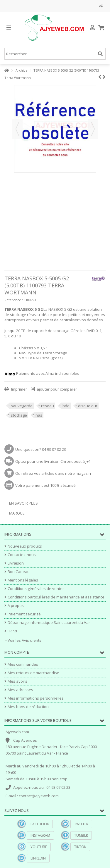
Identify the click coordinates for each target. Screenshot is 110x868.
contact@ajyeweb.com (39, 796)
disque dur (88, 406)
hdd (66, 406)
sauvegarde (22, 406)
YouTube (39, 847)
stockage (19, 415)
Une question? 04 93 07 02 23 (41, 449)
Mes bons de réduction (28, 707)
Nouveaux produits (25, 546)
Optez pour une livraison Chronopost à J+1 (53, 461)
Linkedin (38, 858)
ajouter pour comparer (57, 389)
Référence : (14, 300)
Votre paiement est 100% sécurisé (45, 485)
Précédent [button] (17, 129)
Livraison (16, 563)
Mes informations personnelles (36, 698)
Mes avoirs (17, 681)
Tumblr (81, 835)
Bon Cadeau (19, 572)
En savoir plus (23, 503)
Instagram (40, 835)
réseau (48, 406)
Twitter (81, 824)
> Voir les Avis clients (23, 640)
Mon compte (17, 652)
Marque (17, 513)
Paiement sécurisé (24, 614)
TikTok (80, 847)
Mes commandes (23, 664)
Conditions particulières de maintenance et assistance (56, 597)
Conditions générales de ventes (36, 589)
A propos (16, 606)
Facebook (40, 824)
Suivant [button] (93, 129)
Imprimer (19, 389)
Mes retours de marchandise (33, 673)
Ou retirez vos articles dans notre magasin (53, 473)
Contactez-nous (22, 555)
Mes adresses (20, 690)
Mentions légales (23, 580)
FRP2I (12, 631)
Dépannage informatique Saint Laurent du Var (49, 623)
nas (39, 415)
